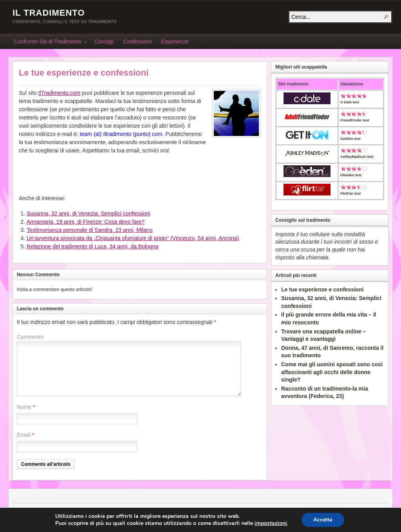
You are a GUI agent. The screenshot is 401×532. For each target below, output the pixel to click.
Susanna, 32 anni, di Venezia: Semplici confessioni (89, 214)
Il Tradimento (49, 13)
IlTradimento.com (60, 93)
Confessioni (137, 42)
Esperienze (175, 42)
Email (24, 435)
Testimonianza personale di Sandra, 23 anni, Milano (89, 230)
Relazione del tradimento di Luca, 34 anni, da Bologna (92, 246)
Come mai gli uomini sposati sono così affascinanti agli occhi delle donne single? (332, 372)
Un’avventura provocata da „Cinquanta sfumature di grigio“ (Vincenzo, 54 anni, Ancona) (133, 238)
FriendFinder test (355, 120)
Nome (24, 407)
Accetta (323, 520)
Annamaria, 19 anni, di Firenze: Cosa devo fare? (86, 222)
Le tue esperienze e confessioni (84, 73)
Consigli (104, 42)
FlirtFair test (350, 194)
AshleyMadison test (357, 157)
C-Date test (350, 102)
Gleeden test (351, 175)
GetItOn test (350, 139)
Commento (30, 337)
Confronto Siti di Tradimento (48, 43)
